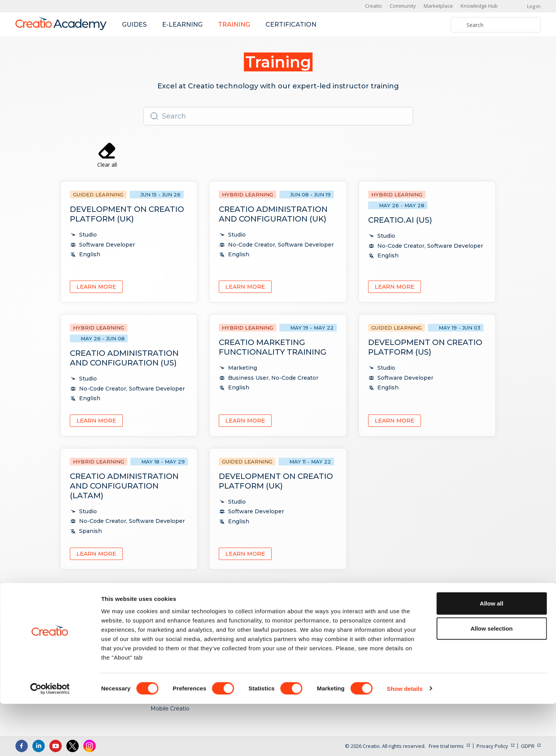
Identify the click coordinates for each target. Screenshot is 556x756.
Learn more (96, 287)
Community (403, 6)
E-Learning (303, 623)
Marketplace (438, 6)
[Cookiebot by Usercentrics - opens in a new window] (50, 741)
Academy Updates (504, 623)
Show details (405, 741)
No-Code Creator (414, 623)
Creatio (373, 6)
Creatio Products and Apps (187, 623)
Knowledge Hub (479, 6)
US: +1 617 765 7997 (54, 625)
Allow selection (491, 681)
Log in (534, 6)
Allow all (492, 655)
